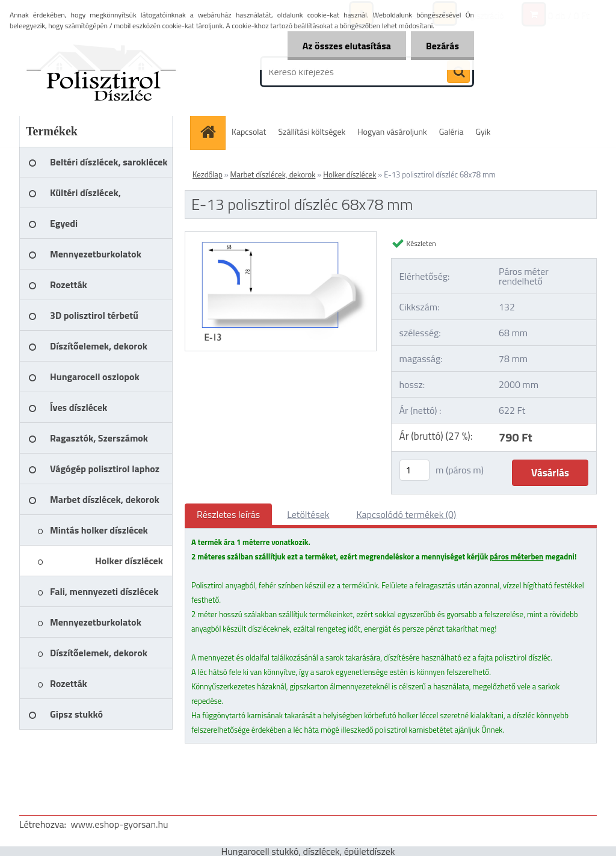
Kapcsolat (249, 131)
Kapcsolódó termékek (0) (406, 514)
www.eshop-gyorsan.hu (120, 824)
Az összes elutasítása (347, 46)
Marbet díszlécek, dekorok (273, 174)
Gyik (483, 131)
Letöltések (308, 514)
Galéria (451, 131)
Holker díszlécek (350, 174)
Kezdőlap (208, 174)
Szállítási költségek (312, 131)
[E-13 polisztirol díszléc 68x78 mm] (281, 236)
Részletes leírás (228, 514)
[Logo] (102, 72)
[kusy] (414, 470)
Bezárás (442, 46)
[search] (458, 72)
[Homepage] (212, 131)
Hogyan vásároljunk (392, 131)
